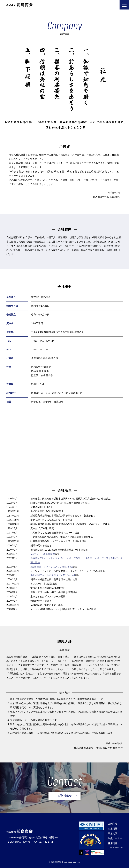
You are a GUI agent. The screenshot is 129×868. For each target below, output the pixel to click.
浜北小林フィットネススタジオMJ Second (53, 575)
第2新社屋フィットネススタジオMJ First (52, 567)
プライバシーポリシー (115, 847)
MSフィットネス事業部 (43, 554)
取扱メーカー (115, 838)
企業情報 (113, 828)
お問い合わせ (64, 796)
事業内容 (113, 833)
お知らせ (113, 823)
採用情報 (113, 843)
